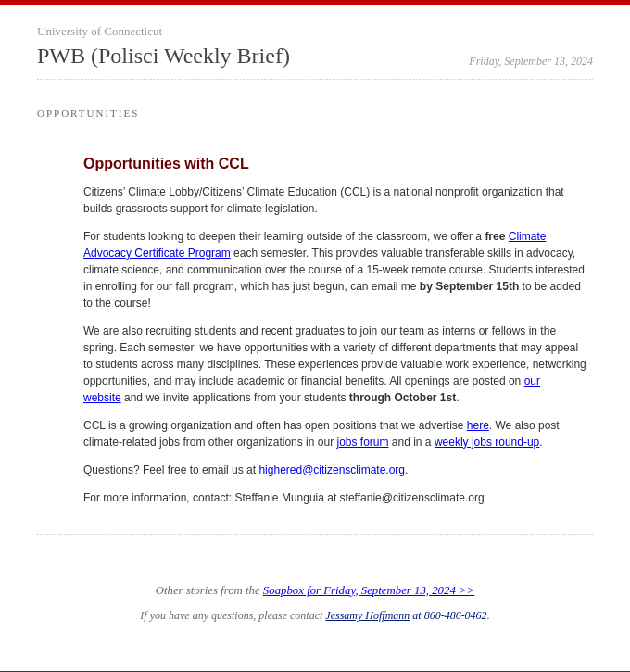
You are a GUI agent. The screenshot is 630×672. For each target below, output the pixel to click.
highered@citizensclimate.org (332, 470)
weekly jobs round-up (487, 442)
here (478, 425)
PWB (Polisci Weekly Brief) (164, 56)
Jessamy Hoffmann (367, 615)
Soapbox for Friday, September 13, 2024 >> (369, 590)
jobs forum (362, 442)
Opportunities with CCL (166, 164)
